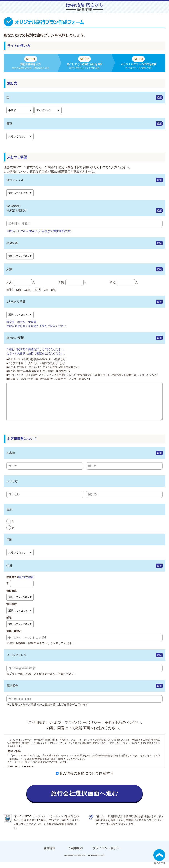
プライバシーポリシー (107, 854)
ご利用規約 (75, 854)
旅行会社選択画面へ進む (84, 799)
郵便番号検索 (26, 583)
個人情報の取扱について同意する (85, 779)
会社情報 (49, 854)
